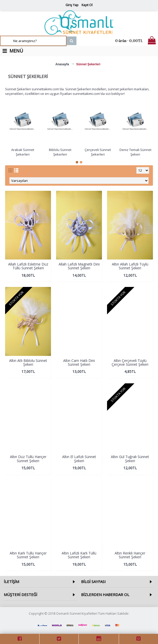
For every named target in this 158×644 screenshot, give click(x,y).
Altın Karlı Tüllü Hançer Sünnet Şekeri (28, 555)
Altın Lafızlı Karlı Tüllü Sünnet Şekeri (79, 555)
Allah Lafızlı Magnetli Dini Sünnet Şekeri (79, 266)
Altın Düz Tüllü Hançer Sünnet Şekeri (28, 459)
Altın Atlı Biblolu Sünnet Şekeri (28, 362)
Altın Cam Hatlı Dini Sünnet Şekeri (79, 362)
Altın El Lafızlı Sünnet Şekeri (79, 459)
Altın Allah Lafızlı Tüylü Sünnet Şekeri (130, 266)
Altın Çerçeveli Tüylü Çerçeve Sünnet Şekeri (130, 362)
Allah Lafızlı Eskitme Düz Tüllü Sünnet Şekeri (28, 266)
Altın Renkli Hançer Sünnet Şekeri (130, 555)
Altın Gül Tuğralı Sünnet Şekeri (130, 459)
